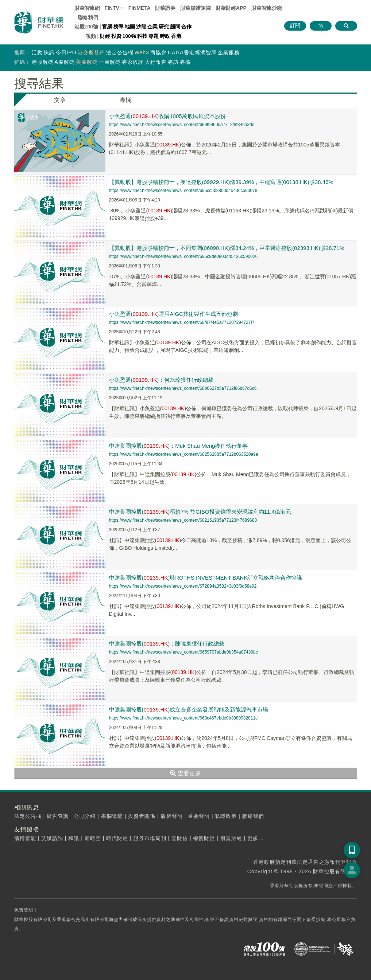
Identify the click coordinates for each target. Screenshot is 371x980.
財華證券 (165, 8)
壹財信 (180, 838)
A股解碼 (65, 62)
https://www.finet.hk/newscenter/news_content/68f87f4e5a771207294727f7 (182, 322)
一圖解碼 (110, 62)
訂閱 (295, 26)
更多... (256, 838)
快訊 (49, 52)
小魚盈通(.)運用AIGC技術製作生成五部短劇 (173, 314)
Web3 (142, 52)
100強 (129, 36)
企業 (152, 27)
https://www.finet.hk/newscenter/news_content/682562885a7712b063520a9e (184, 454)
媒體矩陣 (196, 8)
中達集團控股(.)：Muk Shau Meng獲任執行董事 (179, 446)
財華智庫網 (87, 8)
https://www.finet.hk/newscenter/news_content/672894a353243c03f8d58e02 (183, 586)
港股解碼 (43, 62)
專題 (154, 36)
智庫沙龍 (267, 8)
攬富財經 (231, 838)
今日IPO (66, 52)
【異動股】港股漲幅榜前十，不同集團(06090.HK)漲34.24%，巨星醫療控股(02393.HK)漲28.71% (227, 248)
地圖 (130, 27)
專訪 (173, 62)
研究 (164, 27)
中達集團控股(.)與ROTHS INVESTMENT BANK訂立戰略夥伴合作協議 (206, 578)
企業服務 (229, 52)
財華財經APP (231, 8)
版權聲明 (172, 816)
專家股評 (133, 62)
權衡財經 (204, 838)
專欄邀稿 (112, 816)
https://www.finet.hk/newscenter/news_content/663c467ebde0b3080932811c (183, 718)
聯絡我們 (88, 17)
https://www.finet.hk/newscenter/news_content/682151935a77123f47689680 (183, 520)
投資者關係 (142, 816)
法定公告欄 (120, 52)
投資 (116, 36)
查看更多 (185, 773)
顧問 (175, 27)
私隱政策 (226, 816)
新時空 (93, 838)
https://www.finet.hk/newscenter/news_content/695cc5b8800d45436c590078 (183, 191)
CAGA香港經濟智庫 (192, 52)
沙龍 (141, 27)
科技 (142, 36)
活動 (37, 52)
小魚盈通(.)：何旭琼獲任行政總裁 (161, 380)
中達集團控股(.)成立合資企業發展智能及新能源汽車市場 (189, 709)
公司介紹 (85, 816)
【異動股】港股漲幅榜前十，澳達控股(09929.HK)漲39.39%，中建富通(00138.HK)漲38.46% (221, 182)
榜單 (119, 27)
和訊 (74, 838)
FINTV (112, 8)
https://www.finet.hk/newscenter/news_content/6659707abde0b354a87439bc (183, 652)
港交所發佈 (91, 52)
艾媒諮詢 (52, 838)
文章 (60, 100)
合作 (186, 27)
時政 (165, 36)
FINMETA (140, 8)
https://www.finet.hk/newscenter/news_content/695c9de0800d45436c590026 (183, 256)
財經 (105, 36)
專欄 (185, 62)
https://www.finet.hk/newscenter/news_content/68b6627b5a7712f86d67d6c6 (183, 388)
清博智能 (25, 838)
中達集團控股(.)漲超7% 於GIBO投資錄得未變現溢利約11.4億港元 (200, 512)
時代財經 (117, 838)
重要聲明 (199, 816)
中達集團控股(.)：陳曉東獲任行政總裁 (167, 644)
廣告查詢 (58, 816)
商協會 (159, 52)
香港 (176, 36)
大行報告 (156, 62)
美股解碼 (87, 62)
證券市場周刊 (150, 838)
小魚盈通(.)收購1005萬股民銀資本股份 (167, 116)
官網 (107, 27)
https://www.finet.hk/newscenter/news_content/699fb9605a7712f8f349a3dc (182, 125)
